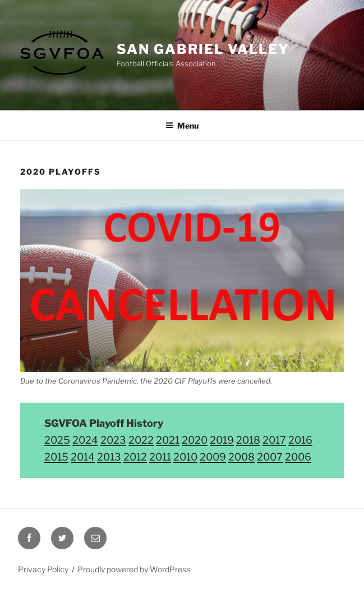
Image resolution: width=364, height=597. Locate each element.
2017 (274, 440)
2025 (57, 440)
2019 (222, 440)
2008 (241, 457)
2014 (83, 457)
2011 (160, 457)
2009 (213, 457)
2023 (113, 440)
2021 (168, 440)
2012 (135, 457)
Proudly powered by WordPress (134, 569)
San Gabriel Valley (203, 49)
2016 (300, 440)
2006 (298, 457)
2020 (195, 440)
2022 (141, 440)
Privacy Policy (43, 569)
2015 (56, 457)
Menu (182, 126)
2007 (270, 457)
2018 (248, 440)
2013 (109, 457)
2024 (85, 440)
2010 (185, 457)
